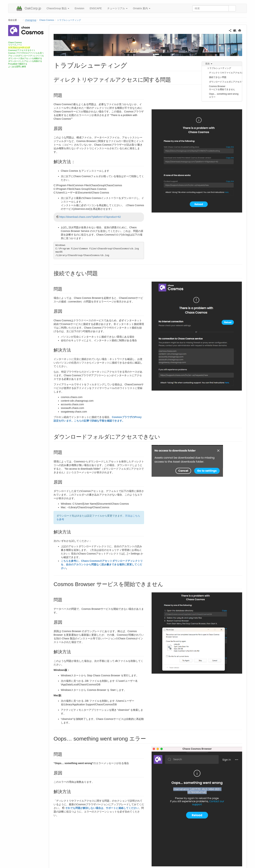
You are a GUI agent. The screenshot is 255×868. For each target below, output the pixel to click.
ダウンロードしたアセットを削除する (25, 61)
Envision (79, 8)
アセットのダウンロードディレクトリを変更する (30, 56)
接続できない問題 (218, 77)
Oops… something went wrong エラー (224, 95)
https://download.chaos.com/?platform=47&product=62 (90, 217)
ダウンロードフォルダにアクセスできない (226, 82)
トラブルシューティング (69, 20)
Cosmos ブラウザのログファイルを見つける (28, 53)
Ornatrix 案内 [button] (142, 8)
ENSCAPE (96, 8)
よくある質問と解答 (17, 67)
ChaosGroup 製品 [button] (58, 8)
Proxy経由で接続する (18, 64)
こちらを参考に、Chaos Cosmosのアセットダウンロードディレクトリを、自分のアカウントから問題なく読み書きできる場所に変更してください (102, 564)
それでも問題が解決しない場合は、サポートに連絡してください (102, 808)
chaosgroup (31, 20)
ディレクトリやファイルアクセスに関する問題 (226, 73)
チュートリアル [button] (117, 8)
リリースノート (15, 45)
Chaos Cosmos (47, 20)
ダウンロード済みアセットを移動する (25, 58)
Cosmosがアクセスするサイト (22, 50)
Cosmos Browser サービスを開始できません (222, 88)
